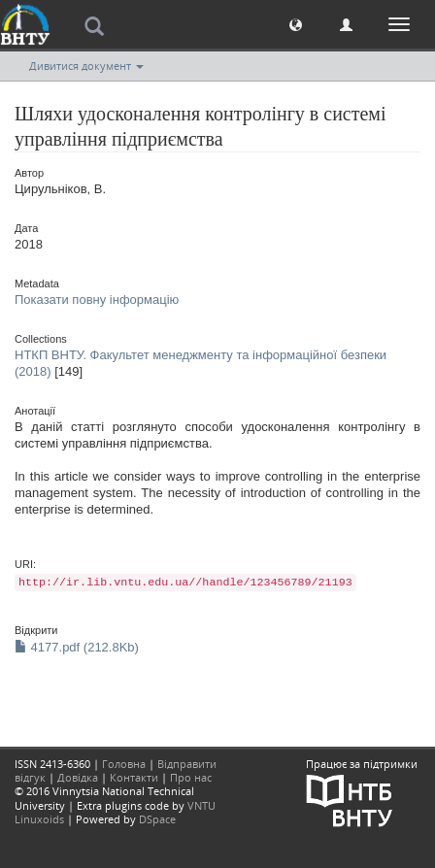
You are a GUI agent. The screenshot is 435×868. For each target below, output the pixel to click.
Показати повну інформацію (97, 300)
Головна (124, 764)
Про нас (191, 777)
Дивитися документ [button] (86, 66)
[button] (296, 24)
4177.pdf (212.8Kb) (77, 647)
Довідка (78, 777)
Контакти (134, 777)
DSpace (157, 819)
